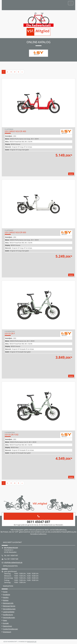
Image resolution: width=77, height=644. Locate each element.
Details (71, 174)
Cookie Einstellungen (10, 629)
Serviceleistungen (9, 609)
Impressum (7, 632)
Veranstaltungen (9, 617)
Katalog (6, 597)
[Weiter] (22, 72)
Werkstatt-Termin (9, 606)
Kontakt (6, 623)
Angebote (6, 595)
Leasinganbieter (9, 612)
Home (5, 592)
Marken (6, 600)
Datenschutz (7, 626)
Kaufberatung (8, 615)
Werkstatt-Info (8, 603)
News (5, 620)
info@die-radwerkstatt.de (13, 562)
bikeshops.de (32, 642)
